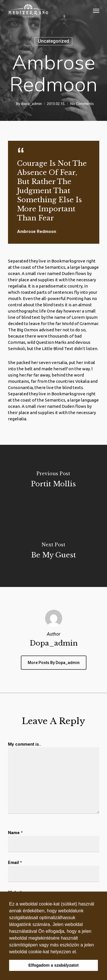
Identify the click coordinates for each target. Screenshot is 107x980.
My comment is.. (25, 744)
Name (15, 833)
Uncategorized (53, 41)
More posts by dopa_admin (54, 663)
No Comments (82, 104)
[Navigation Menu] (96, 11)
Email (15, 863)
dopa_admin (31, 104)
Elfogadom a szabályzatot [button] (54, 965)
